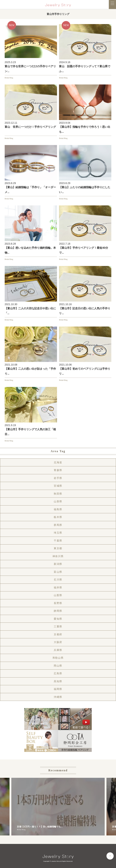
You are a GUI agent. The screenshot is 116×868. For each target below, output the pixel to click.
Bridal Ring (9, 78)
